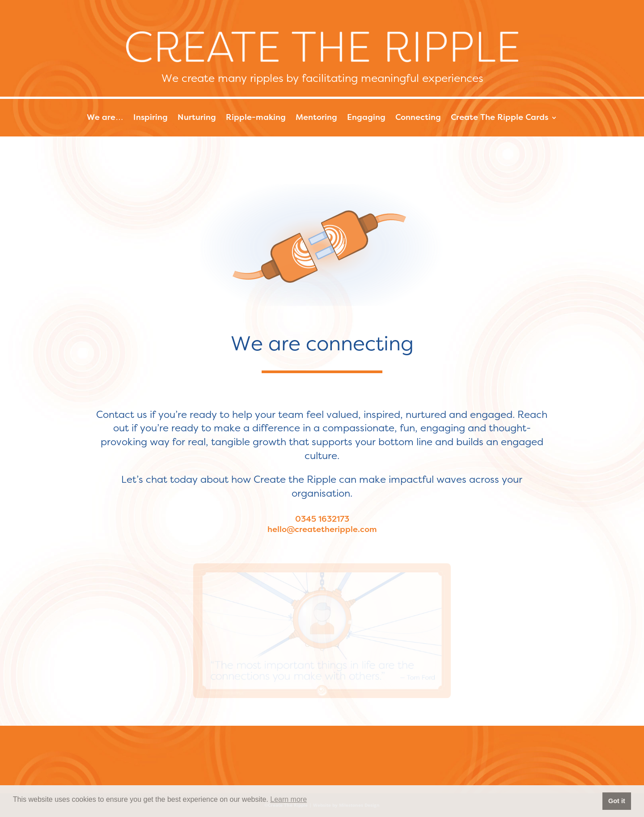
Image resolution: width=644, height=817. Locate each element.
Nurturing (197, 118)
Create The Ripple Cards (500, 118)
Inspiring (150, 118)
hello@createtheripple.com (322, 530)
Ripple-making (256, 118)
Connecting (418, 118)
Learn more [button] (288, 799)
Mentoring (316, 118)
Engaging (366, 118)
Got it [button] (617, 801)
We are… (105, 118)
